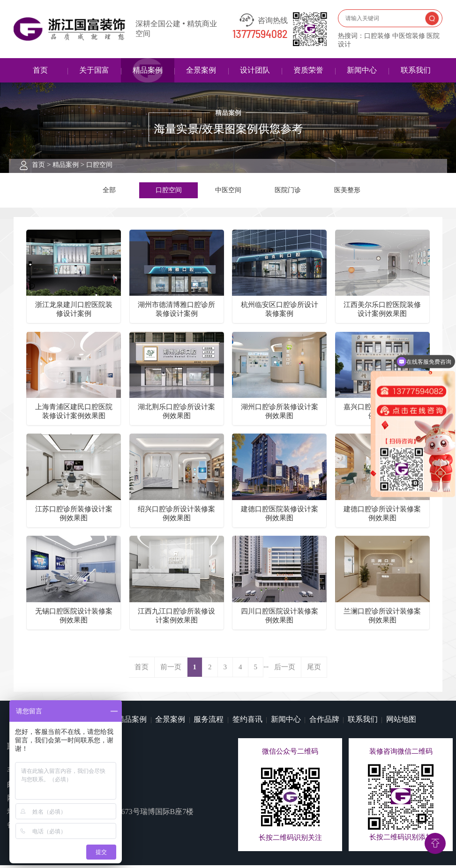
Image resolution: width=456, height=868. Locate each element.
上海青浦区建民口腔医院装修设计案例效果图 (74, 414)
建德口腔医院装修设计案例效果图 (280, 516)
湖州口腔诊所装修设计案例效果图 (280, 414)
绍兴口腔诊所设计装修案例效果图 (176, 516)
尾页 (314, 670)
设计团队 (255, 70)
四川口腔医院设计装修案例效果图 (280, 618)
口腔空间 (99, 165)
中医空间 (228, 191)
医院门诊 (288, 191)
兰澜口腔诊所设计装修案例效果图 (382, 618)
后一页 (285, 670)
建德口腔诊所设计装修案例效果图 (382, 516)
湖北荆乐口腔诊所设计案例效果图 (176, 414)
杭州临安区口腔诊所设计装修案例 (280, 312)
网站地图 (401, 722)
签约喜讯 (247, 722)
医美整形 (347, 191)
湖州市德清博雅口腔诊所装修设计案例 (176, 312)
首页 (40, 70)
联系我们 (416, 70)
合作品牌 (324, 722)
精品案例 (148, 70)
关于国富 (94, 70)
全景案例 (201, 70)
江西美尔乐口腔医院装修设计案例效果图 (382, 312)
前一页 (171, 670)
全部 (109, 191)
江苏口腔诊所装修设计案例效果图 (74, 516)
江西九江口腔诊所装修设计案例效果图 (176, 618)
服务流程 (209, 722)
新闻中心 (362, 70)
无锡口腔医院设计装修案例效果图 (74, 618)
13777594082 (260, 35)
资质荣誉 (308, 70)
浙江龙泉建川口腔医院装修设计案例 (74, 312)
